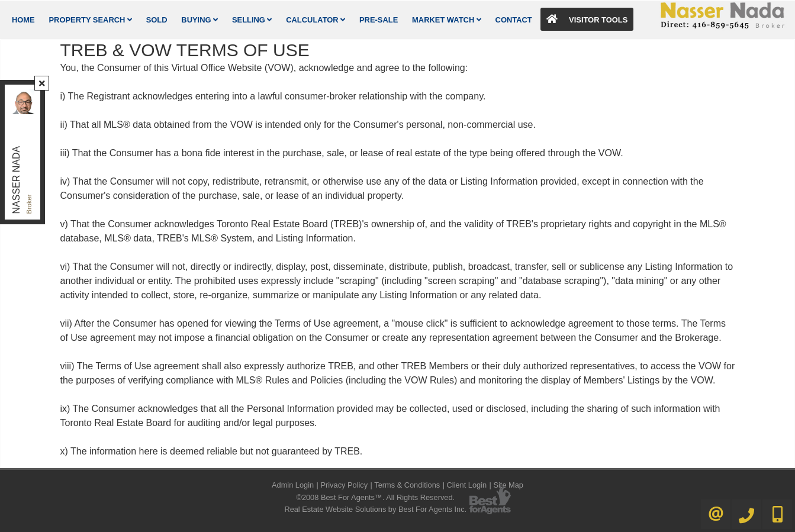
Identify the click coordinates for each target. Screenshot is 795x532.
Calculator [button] (316, 20)
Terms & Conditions (407, 485)
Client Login (467, 485)
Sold (157, 20)
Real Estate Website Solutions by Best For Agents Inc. (375, 509)
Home (23, 20)
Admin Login (293, 485)
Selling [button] (252, 20)
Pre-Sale (379, 20)
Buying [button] (199, 20)
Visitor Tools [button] (587, 19)
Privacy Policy (344, 485)
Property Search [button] (91, 20)
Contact (514, 20)
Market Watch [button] (447, 20)
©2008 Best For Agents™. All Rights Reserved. (375, 497)
